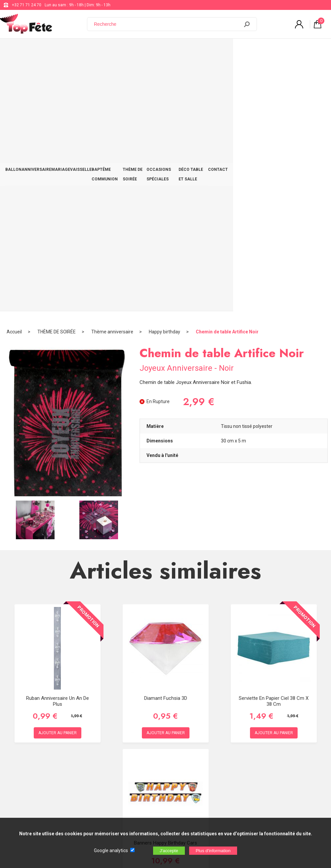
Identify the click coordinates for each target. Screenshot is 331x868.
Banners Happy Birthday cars (165, 582)
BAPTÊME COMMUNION (135, 50)
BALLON (16, 50)
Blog (168, 753)
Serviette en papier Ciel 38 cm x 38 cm (274, 440)
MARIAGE (72, 50)
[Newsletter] (109, 813)
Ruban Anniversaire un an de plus (58, 440)
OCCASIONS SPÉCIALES (227, 50)
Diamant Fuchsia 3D (166, 437)
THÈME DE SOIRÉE (181, 50)
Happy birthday (165, 71)
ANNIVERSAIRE (43, 50)
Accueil (14, 71)
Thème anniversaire (112, 71)
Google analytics (111, 850)
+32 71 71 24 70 (27, 5)
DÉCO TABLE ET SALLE (277, 50)
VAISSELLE (97, 50)
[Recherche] (167, 24)
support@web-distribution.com (192, 737)
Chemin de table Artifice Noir (227, 71)
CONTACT (313, 50)
